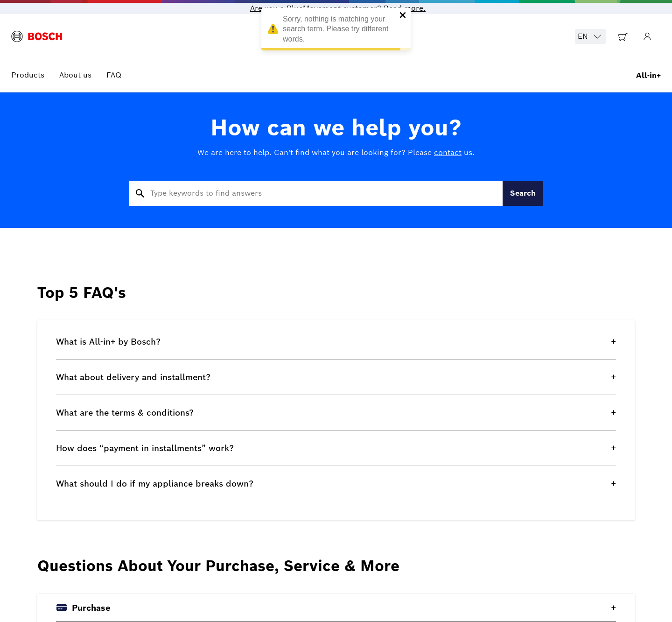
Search (523, 193)
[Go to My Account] (647, 36)
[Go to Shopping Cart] (623, 36)
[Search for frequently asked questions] (316, 193)
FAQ (114, 75)
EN (590, 36)
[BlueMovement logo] (37, 36)
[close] (403, 16)
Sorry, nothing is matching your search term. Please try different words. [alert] (336, 30)
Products (28, 75)
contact (448, 152)
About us (75, 75)
